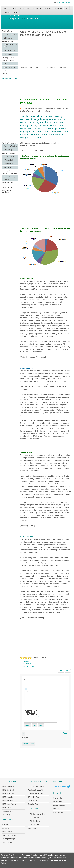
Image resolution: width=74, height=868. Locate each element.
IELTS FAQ (13, 8)
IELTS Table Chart (8, 794)
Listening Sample (8, 58)
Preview (28, 725)
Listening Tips (33, 801)
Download (48, 8)
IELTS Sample (37, 8)
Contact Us (6, 12)
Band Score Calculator (10, 835)
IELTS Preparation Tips (36, 786)
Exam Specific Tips (8, 839)
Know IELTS (6, 825)
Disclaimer (57, 809)
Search (16, 12)
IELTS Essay (6, 808)
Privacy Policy (58, 802)
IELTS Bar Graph (8, 786)
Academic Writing (10, 156)
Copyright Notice (59, 805)
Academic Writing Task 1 (10, 46)
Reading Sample (8, 31)
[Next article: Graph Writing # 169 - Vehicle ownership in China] (68, 671)
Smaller (68, 2)
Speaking (5, 74)
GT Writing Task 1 (10, 51)
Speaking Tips (33, 804)
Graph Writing (27, 664)
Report (25, 744)
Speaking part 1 (9, 64)
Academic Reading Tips (36, 790)
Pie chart (25, 661)
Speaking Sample (8, 61)
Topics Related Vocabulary (7, 191)
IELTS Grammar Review (36, 814)
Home (4, 8)
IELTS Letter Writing (9, 804)
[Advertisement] (10, 111)
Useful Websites (7, 842)
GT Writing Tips (33, 797)
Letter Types (32, 828)
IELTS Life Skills (34, 825)
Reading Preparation (9, 143)
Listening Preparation (9, 171)
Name (25, 680)
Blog (66, 8)
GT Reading (8, 38)
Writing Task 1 (10, 160)
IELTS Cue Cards (34, 821)
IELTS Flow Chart (8, 797)
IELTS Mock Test (8, 183)
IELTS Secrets (7, 832)
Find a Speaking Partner (9, 178)
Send (35, 725)
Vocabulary (58, 8)
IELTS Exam (24, 8)
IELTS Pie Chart (7, 801)
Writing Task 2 (9, 54)
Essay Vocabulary (8, 187)
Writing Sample (8, 41)
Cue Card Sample (8, 71)
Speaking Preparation (9, 174)
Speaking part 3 (9, 67)
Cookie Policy (58, 798)
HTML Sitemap (58, 812)
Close (32, 744)
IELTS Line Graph (8, 790)
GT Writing (8, 167)
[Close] (24, 734)
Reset (63, 2)
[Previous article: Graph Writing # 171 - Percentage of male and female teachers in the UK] (61, 671)
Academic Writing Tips (36, 794)
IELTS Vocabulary (34, 818)
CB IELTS (5, 828)
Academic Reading (10, 34)
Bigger (59, 2)
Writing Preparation (9, 153)
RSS (65, 733)
